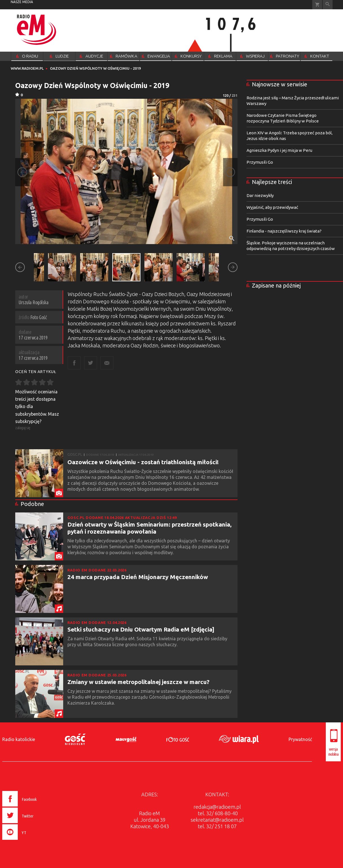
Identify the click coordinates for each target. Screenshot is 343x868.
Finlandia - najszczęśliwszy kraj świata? (284, 231)
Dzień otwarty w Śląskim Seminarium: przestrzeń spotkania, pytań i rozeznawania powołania (149, 528)
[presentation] (31, 841)
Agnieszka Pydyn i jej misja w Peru (279, 150)
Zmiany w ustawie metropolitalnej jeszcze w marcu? (138, 682)
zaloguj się (23, 428)
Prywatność (300, 739)
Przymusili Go (260, 162)
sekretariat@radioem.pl (217, 820)
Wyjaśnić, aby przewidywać (272, 207)
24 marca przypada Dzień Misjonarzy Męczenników (138, 577)
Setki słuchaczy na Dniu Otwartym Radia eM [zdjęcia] (141, 629)
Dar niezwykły (260, 195)
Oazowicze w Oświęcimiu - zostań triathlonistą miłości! (143, 462)
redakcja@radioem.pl (217, 807)
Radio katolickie (19, 739)
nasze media (22, 2)
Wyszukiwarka (328, 5)
